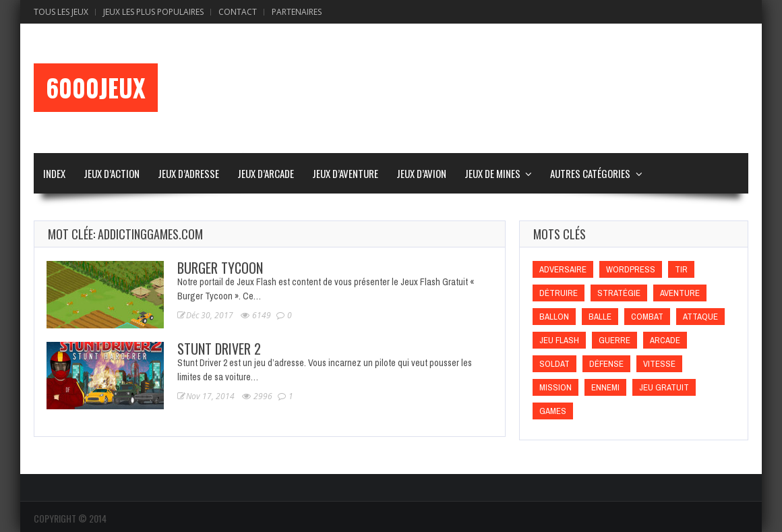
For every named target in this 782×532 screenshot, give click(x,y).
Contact (238, 12)
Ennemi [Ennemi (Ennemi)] (605, 387)
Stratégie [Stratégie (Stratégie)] (619, 293)
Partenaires (297, 12)
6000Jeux (96, 88)
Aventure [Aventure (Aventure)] (680, 293)
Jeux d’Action (112, 173)
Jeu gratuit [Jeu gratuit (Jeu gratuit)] (664, 387)
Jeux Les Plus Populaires (153, 12)
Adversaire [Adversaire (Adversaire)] (563, 269)
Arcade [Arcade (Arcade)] (665, 340)
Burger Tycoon (220, 268)
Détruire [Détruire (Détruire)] (559, 293)
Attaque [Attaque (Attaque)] (700, 317)
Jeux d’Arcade (266, 173)
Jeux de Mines (492, 173)
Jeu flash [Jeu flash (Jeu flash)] (559, 340)
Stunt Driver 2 (219, 349)
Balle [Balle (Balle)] (600, 317)
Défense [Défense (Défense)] (606, 364)
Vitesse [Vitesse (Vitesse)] (659, 364)
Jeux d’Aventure (345, 173)
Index (54, 173)
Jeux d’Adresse (188, 173)
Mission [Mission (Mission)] (555, 387)
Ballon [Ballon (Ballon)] (554, 317)
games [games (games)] (553, 411)
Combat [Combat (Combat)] (647, 317)
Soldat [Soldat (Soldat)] (554, 364)
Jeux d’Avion (421, 173)
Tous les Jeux (61, 12)
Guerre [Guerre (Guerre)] (614, 340)
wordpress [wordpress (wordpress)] (631, 269)
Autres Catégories (590, 173)
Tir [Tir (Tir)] (681, 269)
